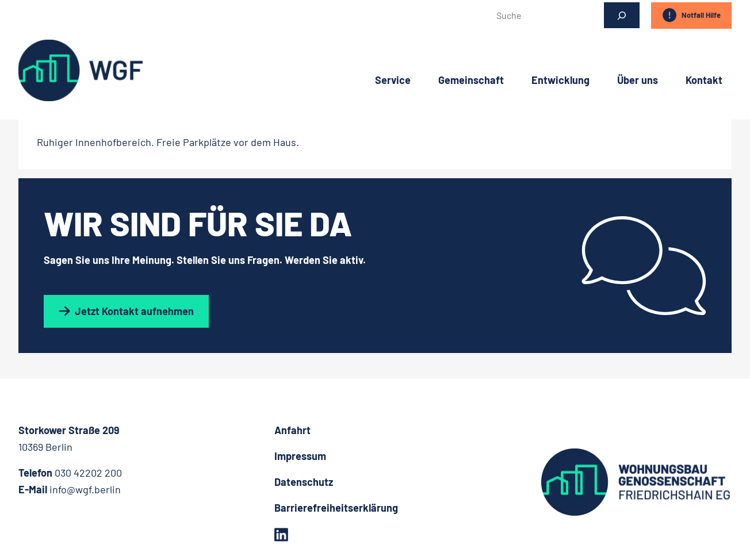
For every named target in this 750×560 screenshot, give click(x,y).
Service (393, 78)
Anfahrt (292, 430)
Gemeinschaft (471, 78)
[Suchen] (622, 15)
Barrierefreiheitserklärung (336, 508)
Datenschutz (304, 482)
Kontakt (704, 78)
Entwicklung (560, 78)
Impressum (300, 456)
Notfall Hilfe (691, 15)
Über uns (638, 78)
